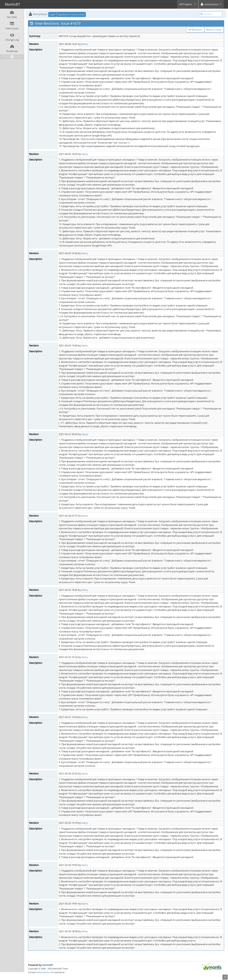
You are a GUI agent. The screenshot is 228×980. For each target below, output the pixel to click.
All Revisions (195, 29)
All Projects (188, 4)
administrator (43, 972)
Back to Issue (214, 29)
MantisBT (48, 965)
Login (52, 14)
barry (85, 44)
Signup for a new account (71, 14)
